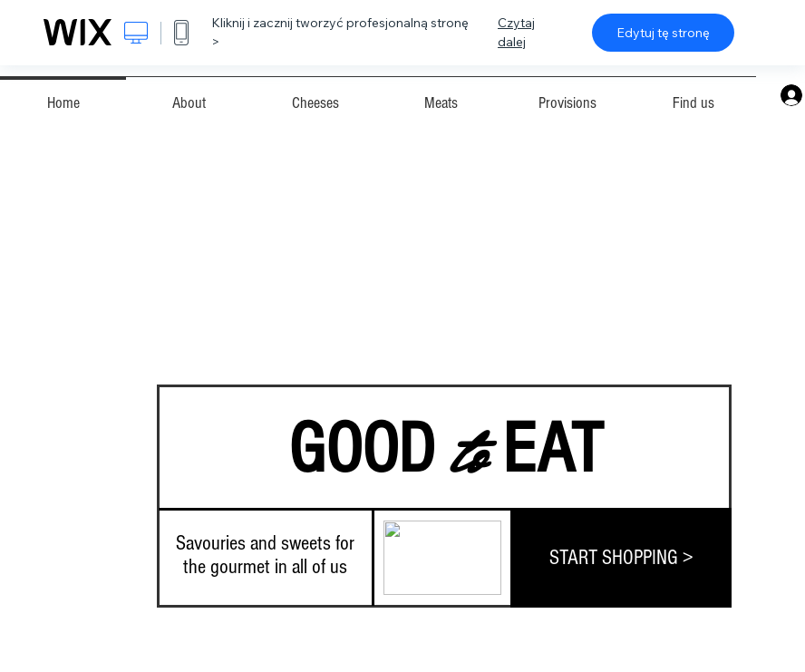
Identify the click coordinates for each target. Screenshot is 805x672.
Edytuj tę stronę (663, 33)
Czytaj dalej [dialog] (516, 32)
